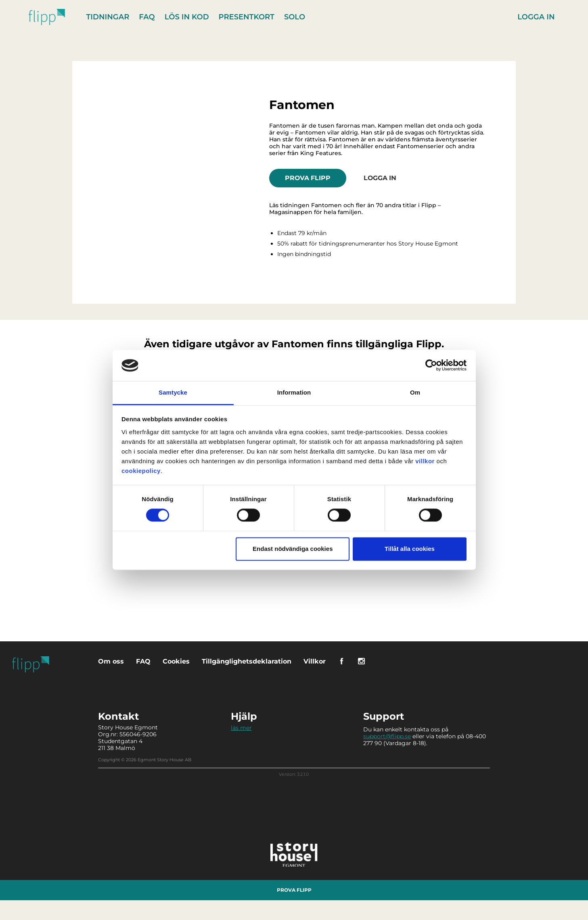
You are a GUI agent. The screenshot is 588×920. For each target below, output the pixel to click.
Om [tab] (415, 392)
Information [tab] (294, 392)
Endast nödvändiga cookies (293, 549)
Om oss (111, 661)
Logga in (536, 17)
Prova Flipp (309, 177)
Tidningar (108, 17)
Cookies (176, 661)
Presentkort (247, 17)
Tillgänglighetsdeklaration (247, 661)
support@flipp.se (387, 736)
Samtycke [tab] (173, 392)
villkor (425, 461)
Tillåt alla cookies (410, 549)
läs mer (241, 727)
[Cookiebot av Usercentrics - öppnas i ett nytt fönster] (431, 365)
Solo (295, 17)
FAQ (147, 17)
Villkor (315, 661)
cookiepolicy (141, 471)
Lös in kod (187, 17)
